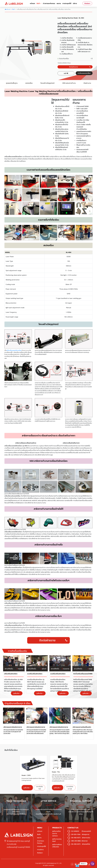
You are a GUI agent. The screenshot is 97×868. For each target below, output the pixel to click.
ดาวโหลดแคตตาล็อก (84, 73)
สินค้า (39, 3)
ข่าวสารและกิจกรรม (49, 3)
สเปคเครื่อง (29, 83)
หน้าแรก (32, 3)
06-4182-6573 (76, 838)
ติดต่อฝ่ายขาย (80, 67)
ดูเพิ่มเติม (17, 693)
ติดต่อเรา (87, 3)
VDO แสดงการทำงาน (69, 83)
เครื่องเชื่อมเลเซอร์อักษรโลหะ (14, 350)
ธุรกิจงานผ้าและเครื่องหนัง (57, 846)
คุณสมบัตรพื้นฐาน (12, 83)
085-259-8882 (76, 841)
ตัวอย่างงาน (87, 83)
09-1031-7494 (76, 834)
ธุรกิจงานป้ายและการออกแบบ (56, 833)
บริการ (75, 3)
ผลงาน (59, 3)
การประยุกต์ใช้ (67, 3)
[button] (77, 866)
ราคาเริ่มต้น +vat (39, 788)
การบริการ (40, 850)
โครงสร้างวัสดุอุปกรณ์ (47, 83)
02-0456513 (75, 831)
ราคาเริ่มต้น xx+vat (70, 788)
